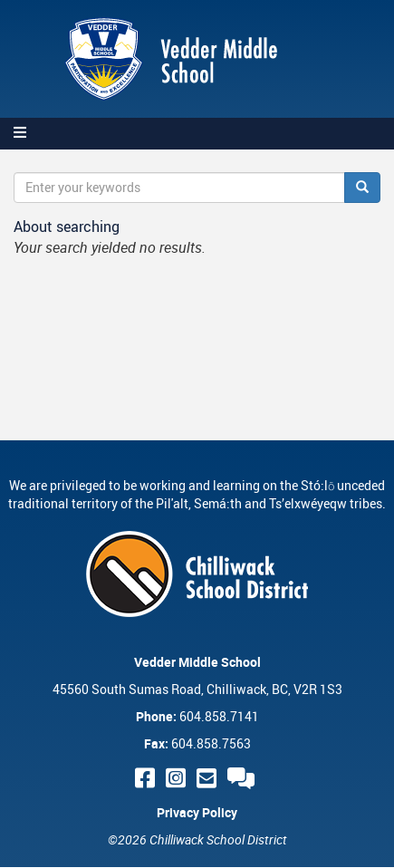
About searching (67, 227)
